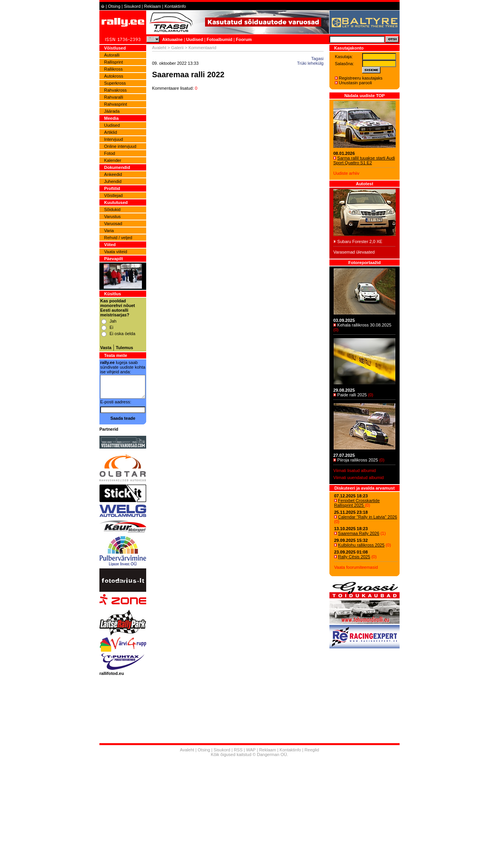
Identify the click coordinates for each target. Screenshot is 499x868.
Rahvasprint (116, 104)
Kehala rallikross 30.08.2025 (364, 325)
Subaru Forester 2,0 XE (360, 241)
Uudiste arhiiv (346, 173)
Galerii (177, 48)
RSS (238, 750)
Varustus (112, 217)
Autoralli (112, 55)
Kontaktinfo (175, 6)
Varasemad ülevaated (354, 252)
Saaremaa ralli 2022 (188, 75)
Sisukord (132, 6)
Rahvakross (115, 90)
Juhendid (113, 181)
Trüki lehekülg (310, 63)
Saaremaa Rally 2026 (359, 533)
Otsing (114, 6)
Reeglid (312, 750)
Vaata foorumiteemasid (356, 567)
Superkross (115, 83)
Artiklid (111, 132)
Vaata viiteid (116, 252)
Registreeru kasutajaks (361, 78)
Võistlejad (113, 195)
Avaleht (159, 48)
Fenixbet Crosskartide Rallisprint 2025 (357, 503)
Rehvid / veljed (118, 238)
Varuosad (113, 224)
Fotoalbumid (219, 39)
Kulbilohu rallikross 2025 (361, 545)
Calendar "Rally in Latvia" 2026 (368, 517)
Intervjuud (113, 139)
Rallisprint (113, 62)
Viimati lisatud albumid (355, 470)
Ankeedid (113, 174)
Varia (109, 231)
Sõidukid (112, 209)
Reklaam (153, 6)
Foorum (244, 39)
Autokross (114, 76)
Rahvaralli (114, 97)
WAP (251, 750)
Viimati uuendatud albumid (358, 477)
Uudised (195, 39)
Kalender (113, 160)
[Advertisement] (249, 813)
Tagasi (317, 59)
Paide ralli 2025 (352, 395)
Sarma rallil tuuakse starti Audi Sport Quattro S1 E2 (364, 160)
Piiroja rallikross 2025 (358, 460)
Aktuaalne (173, 39)
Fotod (110, 153)
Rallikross (113, 69)
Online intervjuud (120, 146)
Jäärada (112, 111)
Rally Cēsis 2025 (354, 557)
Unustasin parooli (355, 83)
